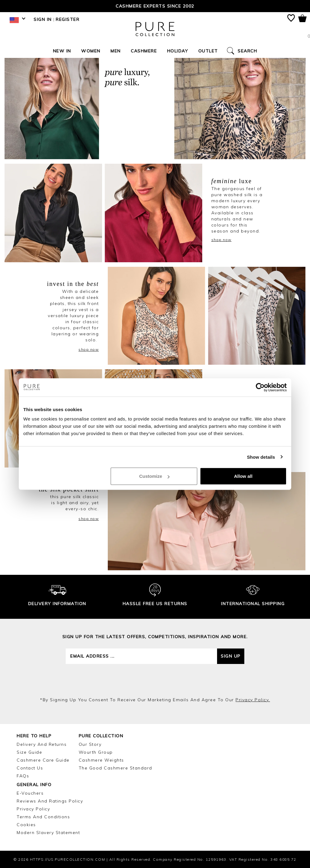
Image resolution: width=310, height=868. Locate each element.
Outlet (208, 51)
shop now (221, 240)
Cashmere (144, 51)
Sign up (231, 656)
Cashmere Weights (101, 760)
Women (91, 51)
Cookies (26, 825)
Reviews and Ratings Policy (50, 801)
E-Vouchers (30, 793)
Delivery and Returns (42, 744)
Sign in (43, 19)
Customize (154, 476)
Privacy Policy (33, 809)
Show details (261, 457)
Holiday (178, 51)
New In (62, 51)
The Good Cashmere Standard (115, 768)
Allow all (243, 476)
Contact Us (30, 768)
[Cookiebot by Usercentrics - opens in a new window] (260, 387)
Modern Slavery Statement (48, 833)
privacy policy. (253, 700)
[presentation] (155, 680)
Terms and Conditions (43, 817)
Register (68, 19)
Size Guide (29, 752)
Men (116, 51)
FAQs (23, 776)
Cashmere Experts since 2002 (155, 6)
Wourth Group (96, 752)
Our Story (90, 744)
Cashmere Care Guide (43, 760)
